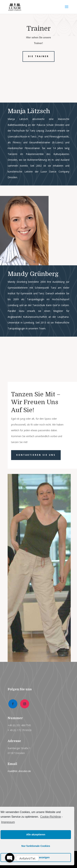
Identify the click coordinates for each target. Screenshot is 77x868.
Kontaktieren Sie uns (36, 455)
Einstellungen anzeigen (36, 857)
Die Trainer (38, 56)
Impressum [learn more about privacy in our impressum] (8, 822)
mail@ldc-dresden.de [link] (19, 771)
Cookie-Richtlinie (50, 817)
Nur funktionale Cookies (36, 846)
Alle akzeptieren (36, 835)
